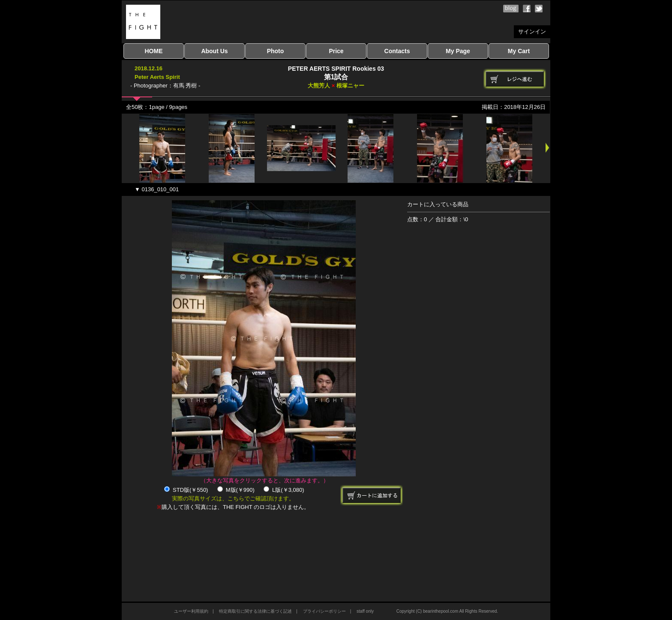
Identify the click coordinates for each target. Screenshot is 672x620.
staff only (365, 611)
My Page (458, 51)
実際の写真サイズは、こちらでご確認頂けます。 (233, 498)
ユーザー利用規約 (191, 611)
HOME (154, 51)
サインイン (532, 32)
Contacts (397, 51)
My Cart (519, 51)
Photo (276, 51)
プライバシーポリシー (324, 611)
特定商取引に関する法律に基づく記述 (255, 611)
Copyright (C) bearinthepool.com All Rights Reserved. (447, 611)
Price (336, 51)
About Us (214, 51)
